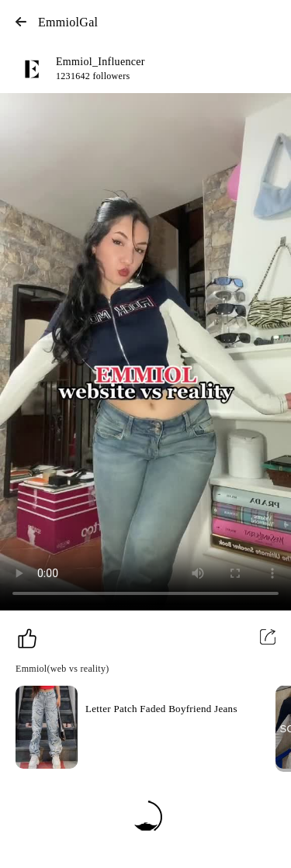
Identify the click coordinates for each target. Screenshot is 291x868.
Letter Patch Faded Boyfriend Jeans (161, 709)
